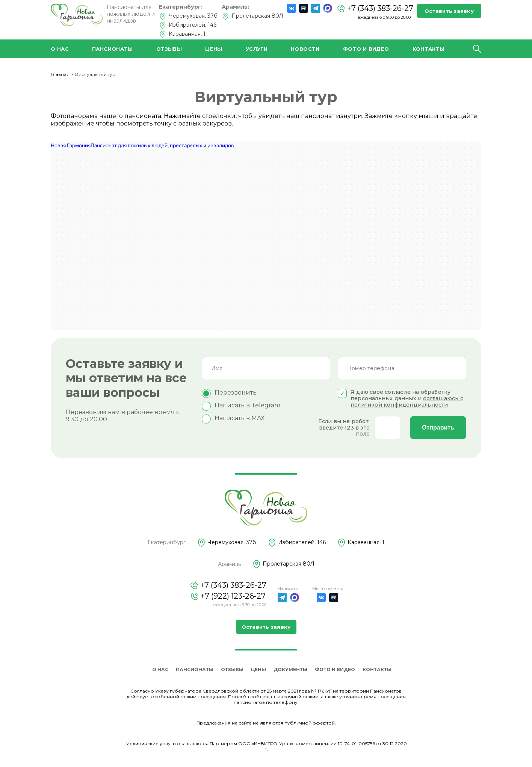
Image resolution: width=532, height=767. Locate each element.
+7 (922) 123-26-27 (228, 596)
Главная (60, 74)
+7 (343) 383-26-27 (375, 8)
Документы (290, 669)
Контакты (429, 49)
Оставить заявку (449, 11)
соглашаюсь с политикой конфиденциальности (407, 402)
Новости (305, 49)
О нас (60, 49)
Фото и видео (366, 49)
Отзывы (169, 49)
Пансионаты (113, 49)
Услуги (257, 49)
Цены (214, 49)
